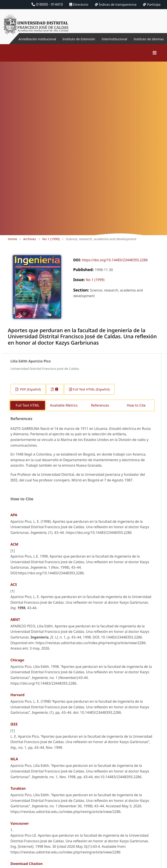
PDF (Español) (30, 394)
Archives (30, 244)
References (100, 411)
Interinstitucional (111, 39)
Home (13, 244)
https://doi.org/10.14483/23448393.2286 (115, 265)
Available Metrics (64, 411)
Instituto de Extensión (84, 42)
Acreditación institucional (41, 42)
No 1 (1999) (51, 244)
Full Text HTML (28, 411)
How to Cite (136, 411)
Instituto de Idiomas (158, 42)
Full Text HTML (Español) (91, 394)
